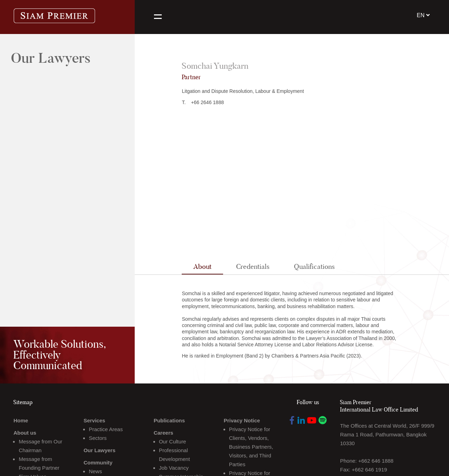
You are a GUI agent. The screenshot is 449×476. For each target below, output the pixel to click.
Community (98, 463)
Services (94, 420)
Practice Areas (106, 429)
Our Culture (173, 441)
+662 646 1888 (376, 461)
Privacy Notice (242, 420)
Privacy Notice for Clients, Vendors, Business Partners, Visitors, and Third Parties (251, 447)
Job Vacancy (174, 468)
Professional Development (174, 455)
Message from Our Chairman (40, 446)
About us (25, 433)
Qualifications (314, 266)
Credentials (253, 266)
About (202, 266)
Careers (163, 433)
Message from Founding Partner (39, 463)
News (95, 471)
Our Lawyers (99, 450)
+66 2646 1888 (207, 102)
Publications (169, 420)
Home (21, 420)
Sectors (98, 438)
